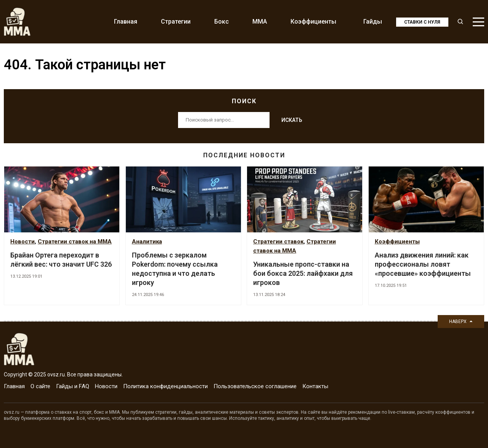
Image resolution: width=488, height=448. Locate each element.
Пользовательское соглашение (255, 386)
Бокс (222, 22)
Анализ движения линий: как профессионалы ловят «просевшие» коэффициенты (423, 264)
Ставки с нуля (422, 22)
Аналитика (147, 242)
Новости (22, 242)
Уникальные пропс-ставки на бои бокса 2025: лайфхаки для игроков (303, 273)
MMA (260, 22)
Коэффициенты (313, 22)
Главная (126, 22)
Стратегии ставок (278, 242)
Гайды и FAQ (73, 386)
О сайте (40, 386)
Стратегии (176, 22)
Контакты (315, 386)
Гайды (373, 22)
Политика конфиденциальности (165, 386)
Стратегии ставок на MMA (75, 242)
